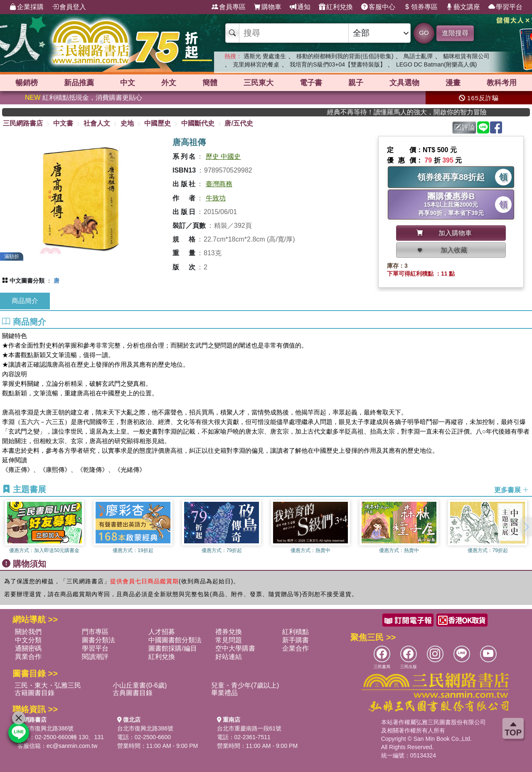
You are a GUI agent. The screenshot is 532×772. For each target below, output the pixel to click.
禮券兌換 (229, 632)
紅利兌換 (336, 7)
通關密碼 (28, 648)
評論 (465, 127)
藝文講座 (463, 7)
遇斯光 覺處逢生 (265, 56)
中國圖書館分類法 (175, 640)
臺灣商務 (219, 184)
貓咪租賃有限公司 (466, 56)
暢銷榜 (27, 83)
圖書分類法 (99, 640)
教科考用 (502, 83)
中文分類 (28, 640)
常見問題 (229, 640)
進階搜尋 (455, 33)
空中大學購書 (235, 648)
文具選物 (404, 83)
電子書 (311, 83)
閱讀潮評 (95, 657)
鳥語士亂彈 (418, 56)
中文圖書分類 (27, 281)
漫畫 (453, 83)
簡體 (210, 83)
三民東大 (259, 83)
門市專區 (95, 632)
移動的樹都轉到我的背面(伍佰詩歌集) (345, 56)
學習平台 (505, 7)
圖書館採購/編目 (172, 648)
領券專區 (421, 7)
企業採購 (27, 7)
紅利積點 (296, 632)
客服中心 (378, 7)
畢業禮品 (224, 693)
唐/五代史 (239, 123)
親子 (356, 83)
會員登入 (69, 7)
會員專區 (229, 7)
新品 (79, 83)
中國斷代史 (198, 123)
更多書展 (512, 490)
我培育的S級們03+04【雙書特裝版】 (338, 64)
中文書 (63, 123)
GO (424, 33)
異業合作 (28, 657)
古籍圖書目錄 (34, 693)
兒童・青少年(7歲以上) (245, 685)
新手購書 (296, 640)
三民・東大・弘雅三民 (48, 685)
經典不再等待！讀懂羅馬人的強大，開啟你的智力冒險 (423, 112)
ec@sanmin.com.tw (72, 746)
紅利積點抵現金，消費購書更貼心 (84, 97)
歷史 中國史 (223, 157)
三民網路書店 (23, 123)
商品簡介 (25, 301)
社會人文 (97, 123)
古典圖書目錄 (133, 693)
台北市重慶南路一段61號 (249, 728)
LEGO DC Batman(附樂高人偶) (436, 64)
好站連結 (229, 657)
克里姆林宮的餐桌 (256, 64)
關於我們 (28, 632)
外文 (169, 83)
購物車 (268, 7)
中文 (128, 83)
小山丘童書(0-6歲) (140, 685)
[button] (526, 527)
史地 (127, 123)
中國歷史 (158, 123)
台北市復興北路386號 (46, 728)
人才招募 (162, 632)
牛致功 (216, 198)
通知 (300, 7)
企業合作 (296, 648)
